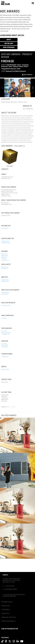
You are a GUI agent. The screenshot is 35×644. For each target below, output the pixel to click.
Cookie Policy (6, 613)
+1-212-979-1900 (10, 586)
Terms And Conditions (8, 617)
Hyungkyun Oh (5, 241)
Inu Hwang (4, 318)
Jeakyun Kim (5, 256)
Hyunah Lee (4, 269)
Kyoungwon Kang (6, 332)
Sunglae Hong (5, 357)
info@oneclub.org (11, 589)
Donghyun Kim (5, 281)
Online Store (6, 606)
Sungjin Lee (4, 257)
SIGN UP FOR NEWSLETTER (10, 629)
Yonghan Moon (5, 280)
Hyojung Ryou (5, 228)
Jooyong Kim (5, 347)
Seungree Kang (5, 369)
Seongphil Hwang (6, 243)
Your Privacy (6, 610)
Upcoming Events (7, 602)
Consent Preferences (8, 621)
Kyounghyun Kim (6, 305)
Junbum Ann (5, 294)
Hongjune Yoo (5, 267)
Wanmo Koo (4, 254)
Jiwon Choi (4, 331)
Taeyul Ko (4, 259)
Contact (5, 575)
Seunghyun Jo (5, 260)
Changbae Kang (5, 293)
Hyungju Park (5, 345)
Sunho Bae (4, 344)
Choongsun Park (6, 334)
